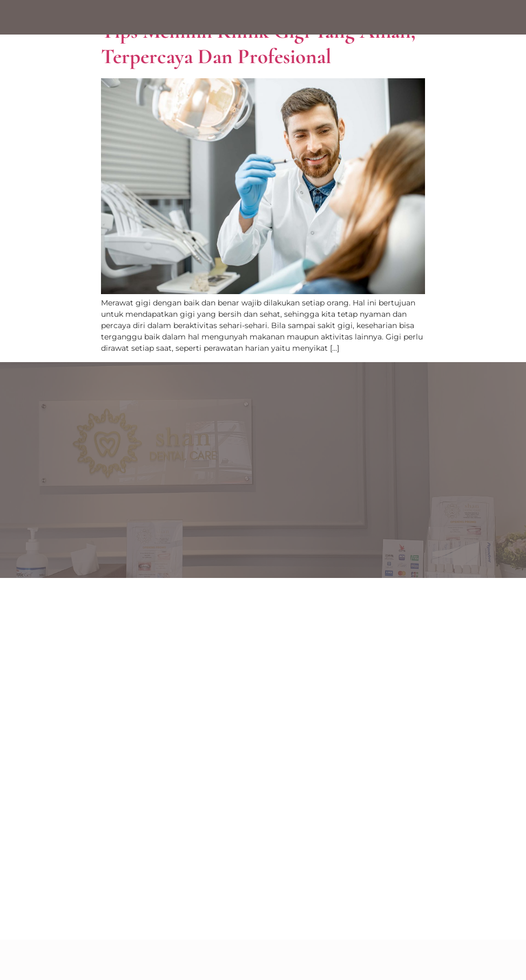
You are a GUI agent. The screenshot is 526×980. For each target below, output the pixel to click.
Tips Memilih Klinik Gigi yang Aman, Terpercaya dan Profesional (258, 44)
